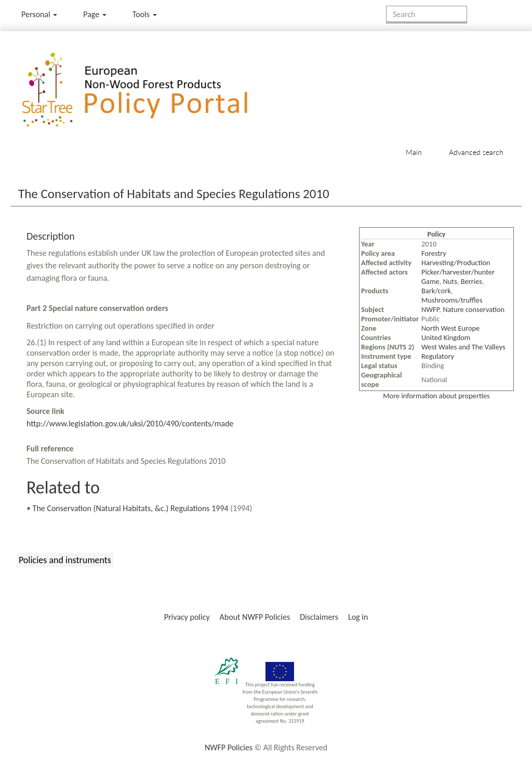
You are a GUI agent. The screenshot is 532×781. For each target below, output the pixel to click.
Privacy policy (187, 617)
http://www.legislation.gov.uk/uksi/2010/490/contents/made (130, 424)
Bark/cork (436, 291)
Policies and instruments (65, 560)
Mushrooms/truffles (452, 300)
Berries (471, 281)
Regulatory (438, 356)
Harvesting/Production (456, 263)
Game (430, 281)
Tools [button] (145, 14)
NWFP (430, 309)
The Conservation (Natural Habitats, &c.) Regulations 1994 (131, 508)
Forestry (434, 253)
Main (414, 152)
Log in (358, 617)
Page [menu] (95, 14)
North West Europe (450, 328)
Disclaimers (319, 617)
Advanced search (476, 152)
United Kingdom (446, 337)
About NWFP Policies (255, 617)
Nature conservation (474, 309)
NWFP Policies (229, 747)
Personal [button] (39, 14)
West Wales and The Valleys (463, 347)
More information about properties (436, 396)
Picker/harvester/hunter (458, 272)
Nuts (450, 281)
